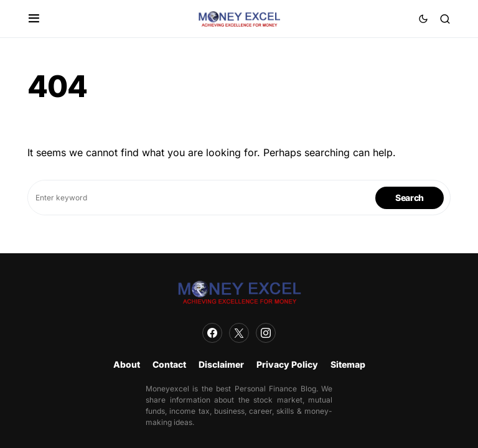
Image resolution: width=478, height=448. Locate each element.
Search (410, 198)
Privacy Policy (287, 364)
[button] (34, 19)
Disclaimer (221, 364)
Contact (169, 364)
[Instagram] (266, 333)
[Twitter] (239, 333)
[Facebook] (212, 333)
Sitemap (348, 364)
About (127, 364)
